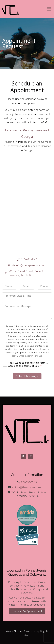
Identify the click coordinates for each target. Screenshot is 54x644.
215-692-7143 (29, 482)
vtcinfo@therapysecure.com (29, 487)
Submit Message (27, 376)
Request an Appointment (27, 611)
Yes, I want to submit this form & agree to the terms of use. (28, 364)
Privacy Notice (13, 631)
